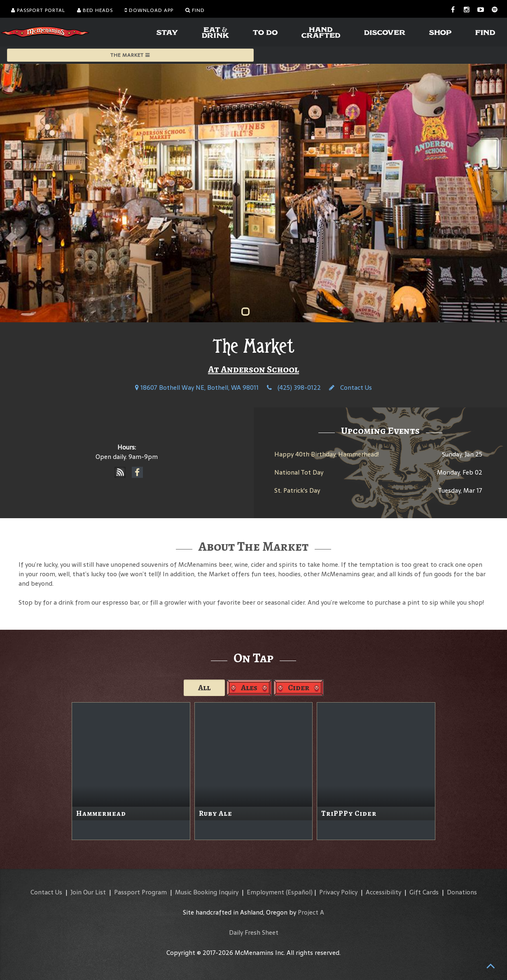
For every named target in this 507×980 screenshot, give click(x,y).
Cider (299, 688)
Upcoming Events (380, 431)
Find (195, 10)
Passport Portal (38, 10)
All (204, 688)
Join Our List (88, 892)
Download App (149, 10)
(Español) (299, 892)
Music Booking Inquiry (207, 892)
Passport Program (140, 892)
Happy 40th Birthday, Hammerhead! (327, 454)
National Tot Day (299, 472)
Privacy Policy (338, 892)
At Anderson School (254, 369)
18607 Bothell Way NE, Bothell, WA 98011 (197, 388)
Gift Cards (424, 892)
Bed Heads (95, 10)
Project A (311, 912)
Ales (249, 688)
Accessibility (383, 892)
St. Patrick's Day (297, 490)
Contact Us (350, 388)
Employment (265, 892)
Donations (462, 892)
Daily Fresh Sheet (254, 932)
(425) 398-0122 (294, 388)
